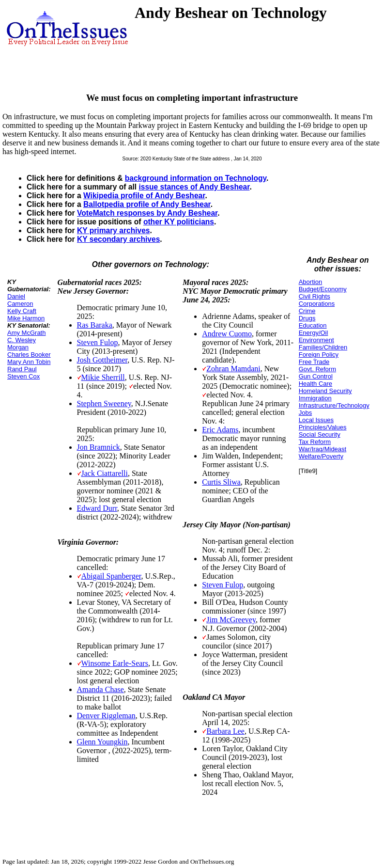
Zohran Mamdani (233, 369)
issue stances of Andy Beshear (194, 187)
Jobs (305, 413)
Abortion (310, 282)
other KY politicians (179, 222)
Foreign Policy (319, 355)
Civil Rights (315, 296)
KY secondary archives (118, 239)
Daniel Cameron (20, 300)
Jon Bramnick (99, 447)
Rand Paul (22, 369)
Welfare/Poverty (321, 456)
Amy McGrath (26, 333)
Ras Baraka (95, 325)
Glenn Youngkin (102, 742)
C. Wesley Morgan (22, 344)
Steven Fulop (98, 342)
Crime (307, 311)
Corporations (317, 304)
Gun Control (316, 376)
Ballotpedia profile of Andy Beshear (147, 204)
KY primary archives (114, 230)
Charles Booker (29, 355)
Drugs (307, 318)
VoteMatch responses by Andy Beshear (147, 213)
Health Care (315, 384)
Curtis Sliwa (221, 482)
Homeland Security (325, 391)
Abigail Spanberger (111, 576)
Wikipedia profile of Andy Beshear (144, 196)
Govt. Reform (317, 369)
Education (313, 325)
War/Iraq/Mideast (323, 449)
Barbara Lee (225, 731)
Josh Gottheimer (102, 360)
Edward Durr (97, 508)
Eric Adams (220, 430)
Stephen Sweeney (104, 403)
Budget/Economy (323, 289)
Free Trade (314, 362)
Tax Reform (315, 442)
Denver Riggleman (106, 716)
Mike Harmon (26, 318)
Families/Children (323, 347)
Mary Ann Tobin (29, 362)
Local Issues (316, 420)
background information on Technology (196, 178)
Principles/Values (323, 427)
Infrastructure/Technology (334, 405)
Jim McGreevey (231, 620)
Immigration (315, 398)
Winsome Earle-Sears (115, 663)
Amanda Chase (100, 689)
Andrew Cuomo (227, 334)
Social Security (320, 434)
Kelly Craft (22, 311)
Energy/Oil (314, 333)
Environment (316, 340)
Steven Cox (23, 376)
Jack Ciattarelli (105, 473)
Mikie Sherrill (103, 377)
